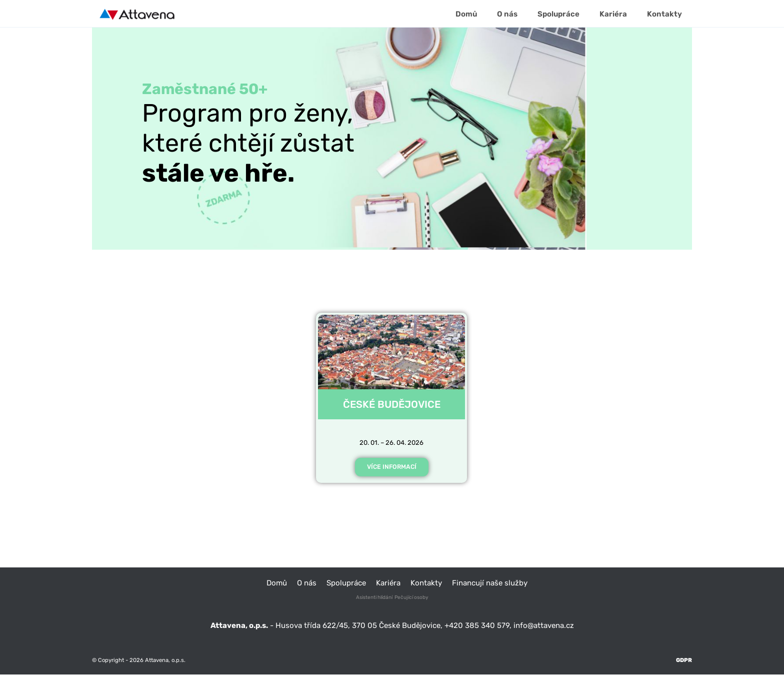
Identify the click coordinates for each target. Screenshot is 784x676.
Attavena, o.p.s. (164, 661)
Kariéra (388, 584)
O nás (307, 584)
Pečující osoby (411, 599)
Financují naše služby (490, 584)
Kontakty (426, 584)
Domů (277, 584)
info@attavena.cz (544, 626)
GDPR (684, 661)
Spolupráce (346, 584)
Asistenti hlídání (374, 599)
